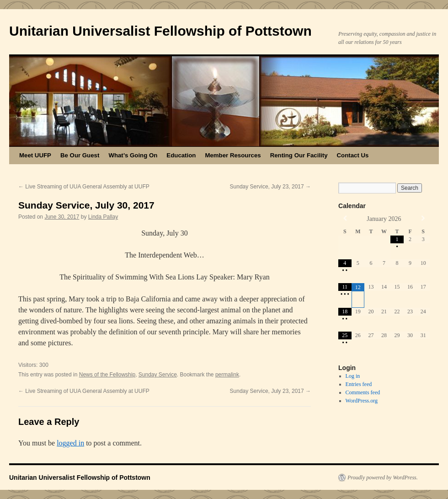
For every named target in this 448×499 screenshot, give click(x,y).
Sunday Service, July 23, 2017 (270, 187)
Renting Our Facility (299, 155)
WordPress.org (362, 401)
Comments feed (363, 392)
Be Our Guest (80, 155)
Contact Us (353, 155)
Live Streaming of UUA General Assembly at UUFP (84, 187)
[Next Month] (423, 218)
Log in (353, 376)
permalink (227, 375)
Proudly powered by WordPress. (383, 478)
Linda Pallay (103, 217)
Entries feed (359, 384)
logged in (70, 443)
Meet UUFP (35, 155)
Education (181, 155)
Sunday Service (158, 375)
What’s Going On (133, 155)
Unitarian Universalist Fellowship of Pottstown (160, 31)
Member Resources (233, 155)
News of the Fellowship (107, 375)
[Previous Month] (345, 218)
